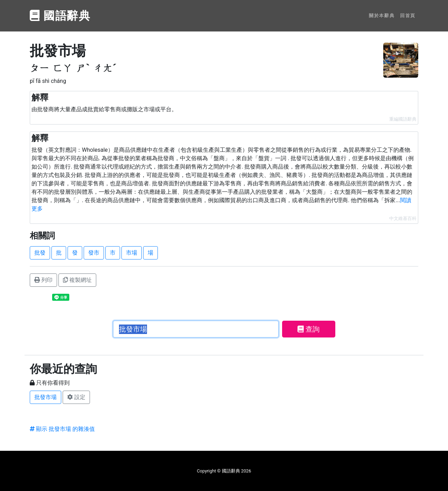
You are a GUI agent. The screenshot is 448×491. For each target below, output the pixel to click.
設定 (76, 397)
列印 (43, 280)
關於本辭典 (382, 16)
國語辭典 (60, 16)
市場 (132, 253)
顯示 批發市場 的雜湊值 (62, 429)
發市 (94, 253)
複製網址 (77, 280)
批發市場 (45, 397)
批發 (40, 253)
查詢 (309, 329)
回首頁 (408, 16)
